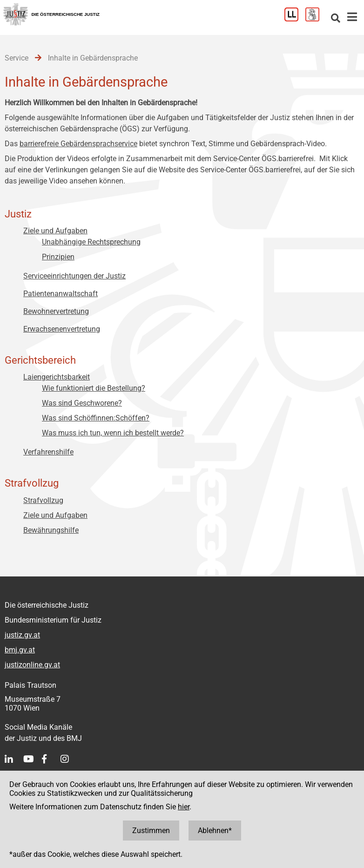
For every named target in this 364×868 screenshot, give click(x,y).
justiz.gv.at (22, 635)
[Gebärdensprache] (316, 19)
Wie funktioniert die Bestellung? (94, 388)
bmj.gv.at (20, 650)
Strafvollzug (43, 500)
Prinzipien (58, 257)
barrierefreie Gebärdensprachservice (78, 144)
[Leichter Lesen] (295, 19)
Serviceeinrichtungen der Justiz (74, 276)
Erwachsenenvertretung (62, 329)
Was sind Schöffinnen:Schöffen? (96, 418)
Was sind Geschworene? (82, 403)
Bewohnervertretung (56, 311)
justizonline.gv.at (32, 665)
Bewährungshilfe (51, 530)
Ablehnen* (215, 831)
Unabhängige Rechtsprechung (91, 242)
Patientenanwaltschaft (61, 294)
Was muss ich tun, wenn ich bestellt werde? (113, 433)
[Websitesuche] (336, 19)
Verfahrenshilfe (48, 452)
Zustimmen (151, 831)
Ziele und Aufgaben (55, 231)
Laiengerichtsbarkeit (57, 377)
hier (184, 807)
